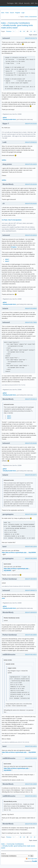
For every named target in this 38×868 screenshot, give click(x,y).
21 (31, 31)
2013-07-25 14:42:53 (31, 164)
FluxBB (34, 861)
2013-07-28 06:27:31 (31, 590)
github (5, 118)
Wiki (16, 3)
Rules (7, 13)
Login (23, 13)
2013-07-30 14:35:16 (31, 746)
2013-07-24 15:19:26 (31, 124)
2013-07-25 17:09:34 (31, 322)
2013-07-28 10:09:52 (31, 635)
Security (27, 3)
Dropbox (14, 247)
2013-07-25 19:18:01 (31, 443)
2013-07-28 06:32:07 (31, 612)
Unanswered (33, 17)
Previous (9, 31)
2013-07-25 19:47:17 (31, 475)
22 (35, 31)
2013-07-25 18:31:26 (31, 399)
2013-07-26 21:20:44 (31, 547)
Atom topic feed (32, 859)
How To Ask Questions (15, 220)
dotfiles (4, 160)
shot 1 (7, 259)
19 (24, 31)
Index (3, 13)
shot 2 (7, 261)
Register (18, 13)
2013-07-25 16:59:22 (31, 308)
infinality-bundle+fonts (9, 119)
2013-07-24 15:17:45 (31, 38)
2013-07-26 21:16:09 (31, 514)
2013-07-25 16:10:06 (31, 184)
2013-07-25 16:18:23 (31, 204)
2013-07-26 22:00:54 (31, 558)
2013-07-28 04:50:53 (31, 579)
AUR (32, 3)
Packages (10, 3)
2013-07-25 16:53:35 (31, 235)
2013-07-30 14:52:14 (31, 796)
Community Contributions (19, 23)
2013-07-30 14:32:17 (31, 655)
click (3, 598)
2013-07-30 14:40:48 (31, 758)
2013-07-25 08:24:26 (31, 142)
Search (12, 13)
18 (20, 31)
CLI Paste (5, 220)
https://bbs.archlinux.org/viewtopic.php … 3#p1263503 (19, 552)
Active (26, 17)
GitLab (21, 3)
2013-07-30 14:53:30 (31, 824)
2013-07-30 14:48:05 (31, 784)
